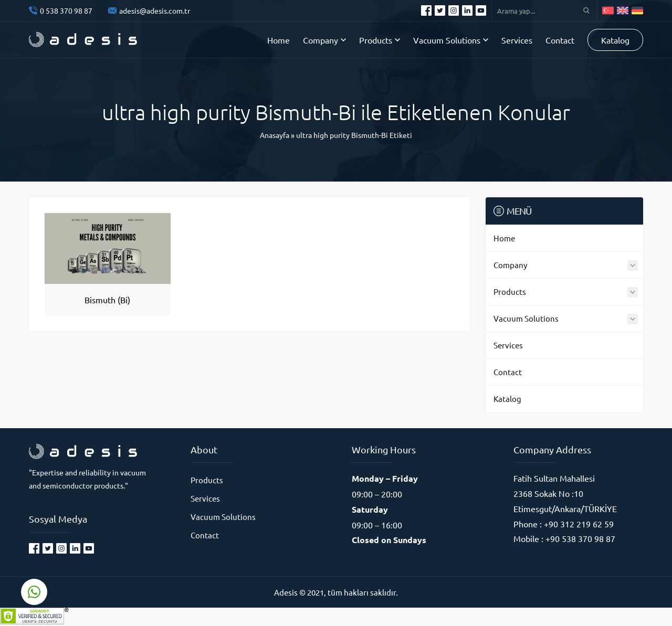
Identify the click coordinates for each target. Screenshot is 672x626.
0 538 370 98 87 (66, 10)
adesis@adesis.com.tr (155, 10)
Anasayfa (275, 135)
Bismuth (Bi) (107, 300)
